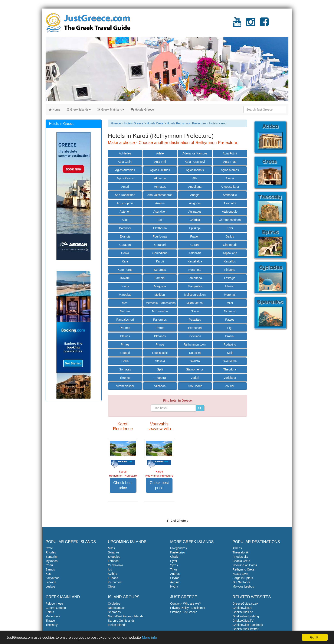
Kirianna (230, 270)
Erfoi (230, 228)
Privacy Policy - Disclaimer (188, 608)
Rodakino (230, 344)
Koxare (125, 278)
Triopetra (160, 378)
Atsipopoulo (230, 212)
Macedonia (53, 616)
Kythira (113, 574)
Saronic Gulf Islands (121, 621)
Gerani (195, 245)
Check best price (123, 485)
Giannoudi (230, 245)
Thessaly (52, 625)
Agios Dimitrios (160, 170)
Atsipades (195, 212)
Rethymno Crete (243, 569)
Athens (237, 548)
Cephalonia (116, 565)
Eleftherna (160, 228)
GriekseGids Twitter (246, 629)
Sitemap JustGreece (184, 612)
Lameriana (195, 278)
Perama (125, 328)
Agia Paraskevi (195, 162)
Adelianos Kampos (195, 153)
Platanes (160, 336)
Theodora (230, 369)
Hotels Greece (142, 109)
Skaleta (195, 361)
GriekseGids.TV (243, 621)
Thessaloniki (241, 552)
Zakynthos (53, 578)
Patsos (230, 320)
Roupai (125, 353)
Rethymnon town (195, 344)
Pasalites (195, 320)
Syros (174, 565)
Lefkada (51, 582)
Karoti (160, 261)
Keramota (195, 270)
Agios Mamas (230, 170)
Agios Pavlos (125, 178)
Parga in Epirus (243, 578)
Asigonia (195, 203)
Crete (49, 548)
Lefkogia (230, 278)
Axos (125, 220)
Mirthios (125, 311)
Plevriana (195, 336)
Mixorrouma (160, 311)
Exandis (125, 236)
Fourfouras (160, 236)
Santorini (51, 557)
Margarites (195, 286)
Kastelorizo (178, 552)
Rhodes (51, 552)
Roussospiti (160, 353)
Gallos (230, 236)
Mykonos (52, 561)
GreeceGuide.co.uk (245, 604)
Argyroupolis (125, 203)
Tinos (174, 569)
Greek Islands (79, 109)
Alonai (230, 178)
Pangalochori (125, 320)
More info (149, 638)
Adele (160, 153)
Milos (112, 548)
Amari (125, 187)
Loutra (125, 286)
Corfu (49, 565)
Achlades (125, 153)
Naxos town (240, 574)
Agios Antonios (125, 170)
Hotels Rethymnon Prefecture (186, 123)
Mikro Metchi (195, 303)
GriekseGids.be (243, 612)
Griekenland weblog (246, 616)
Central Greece (56, 608)
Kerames (160, 270)
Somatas (125, 369)
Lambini (160, 278)
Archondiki (230, 195)
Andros (175, 574)
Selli (230, 353)
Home (55, 109)
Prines (125, 344)
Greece (116, 123)
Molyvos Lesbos (243, 586)
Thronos (125, 378)
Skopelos (114, 557)
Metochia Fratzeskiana (161, 303)
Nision (195, 311)
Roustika (195, 353)
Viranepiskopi (125, 386)
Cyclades (114, 604)
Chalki (174, 557)
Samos (50, 569)
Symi (173, 561)
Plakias (125, 336)
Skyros (175, 578)
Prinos (160, 344)
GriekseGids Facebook (248, 625)
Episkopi (195, 228)
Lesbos (50, 586)
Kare (125, 261)
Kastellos (230, 261)
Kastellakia (195, 261)
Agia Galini (125, 162)
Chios (112, 586)
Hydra (174, 586)
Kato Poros (125, 270)
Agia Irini (160, 162)
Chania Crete (241, 561)
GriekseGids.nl (242, 608)
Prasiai (230, 336)
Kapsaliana (230, 253)
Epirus (50, 612)
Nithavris (230, 311)
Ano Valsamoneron (160, 195)
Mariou (230, 286)
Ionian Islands (117, 625)
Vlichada (160, 386)
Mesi (125, 303)
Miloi (230, 303)
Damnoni (125, 228)
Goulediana (160, 253)
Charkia (195, 220)
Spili (160, 369)
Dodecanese (116, 608)
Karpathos (115, 582)
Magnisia (160, 286)
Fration (195, 236)
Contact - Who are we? (185, 604)
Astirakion (160, 212)
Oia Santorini (241, 582)
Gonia (125, 253)
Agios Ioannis (195, 170)
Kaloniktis (195, 253)
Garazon (125, 245)
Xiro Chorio (195, 386)
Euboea (113, 578)
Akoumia (160, 178)
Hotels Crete (155, 123)
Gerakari (160, 245)
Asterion (125, 212)
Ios (110, 569)
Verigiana (230, 378)
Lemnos (113, 561)
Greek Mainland (111, 109)
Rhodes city (240, 557)
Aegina (175, 582)
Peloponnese (54, 604)
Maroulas (125, 295)
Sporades (114, 612)
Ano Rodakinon (125, 195)
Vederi (195, 378)
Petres (160, 328)
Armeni (160, 203)
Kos (48, 574)
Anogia (195, 195)
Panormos (160, 320)
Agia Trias (230, 162)
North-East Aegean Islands (126, 616)
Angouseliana (230, 187)
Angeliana (195, 187)
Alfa (195, 178)
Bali (160, 220)
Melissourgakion (195, 295)
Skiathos (114, 552)
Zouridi (230, 386)
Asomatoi (230, 203)
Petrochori (195, 328)
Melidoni (160, 295)
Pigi (230, 328)
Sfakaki (160, 361)
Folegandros (179, 548)
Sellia (125, 361)
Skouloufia (230, 361)
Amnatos (160, 187)
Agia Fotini (230, 153)
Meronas (230, 295)
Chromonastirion (230, 220)
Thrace (50, 621)
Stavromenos (195, 369)
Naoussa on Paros (245, 565)
